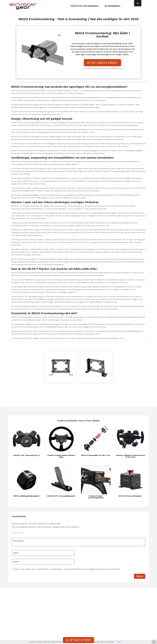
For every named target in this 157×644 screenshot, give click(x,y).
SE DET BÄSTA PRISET (102, 63)
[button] (60, 35)
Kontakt (13, 608)
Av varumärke (112, 6)
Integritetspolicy (17, 612)
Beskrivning (11, 82)
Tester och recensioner (84, 6)
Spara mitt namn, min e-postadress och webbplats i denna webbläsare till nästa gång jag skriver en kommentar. (68, 569)
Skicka (140, 576)
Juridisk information (18, 616)
